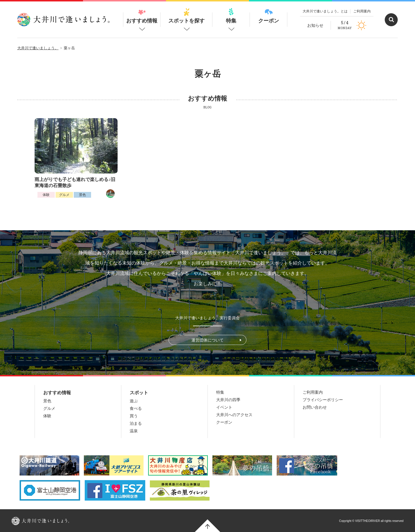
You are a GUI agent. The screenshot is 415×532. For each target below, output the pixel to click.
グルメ (64, 195)
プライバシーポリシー (323, 400)
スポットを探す (186, 16)
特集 (231, 16)
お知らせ (315, 25)
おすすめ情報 (142, 16)
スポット (139, 393)
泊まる (136, 423)
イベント (224, 407)
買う (134, 416)
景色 (82, 195)
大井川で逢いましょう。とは (325, 11)
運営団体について (207, 340)
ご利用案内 (362, 11)
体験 (46, 195)
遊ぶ (134, 401)
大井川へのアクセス (234, 415)
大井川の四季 (228, 400)
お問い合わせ (315, 407)
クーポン (269, 16)
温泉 (134, 431)
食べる (136, 408)
